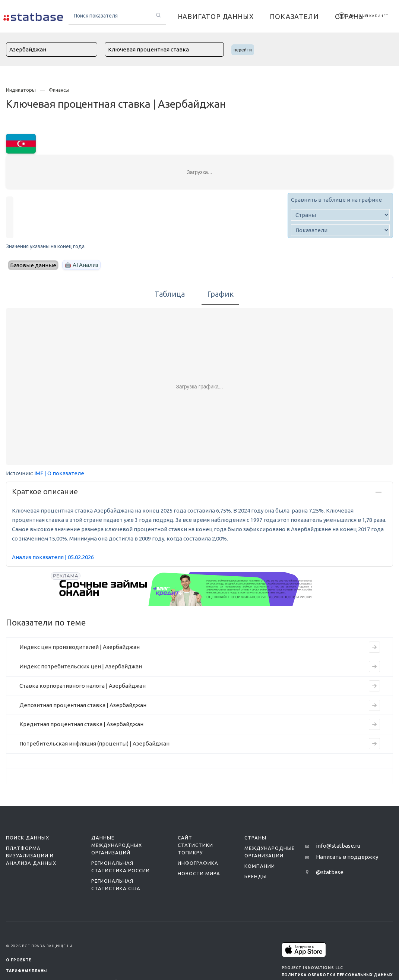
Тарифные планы (26, 971)
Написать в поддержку (347, 857)
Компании (260, 866)
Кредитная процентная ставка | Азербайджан (81, 724)
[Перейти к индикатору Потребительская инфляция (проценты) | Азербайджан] (374, 744)
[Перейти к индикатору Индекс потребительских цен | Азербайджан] (374, 667)
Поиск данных (28, 838)
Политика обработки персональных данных (337, 975)
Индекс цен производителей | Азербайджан (80, 647)
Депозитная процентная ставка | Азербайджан (83, 705)
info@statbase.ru (338, 846)
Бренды (256, 876)
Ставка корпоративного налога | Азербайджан (83, 686)
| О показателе (64, 473)
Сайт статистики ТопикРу (195, 845)
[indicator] (340, 230)
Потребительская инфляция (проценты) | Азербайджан (94, 743)
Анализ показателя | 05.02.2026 (53, 557)
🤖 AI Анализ (81, 265)
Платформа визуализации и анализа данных (31, 855)
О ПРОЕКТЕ (19, 960)
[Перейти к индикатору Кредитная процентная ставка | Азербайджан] (374, 724)
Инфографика (198, 863)
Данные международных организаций (117, 845)
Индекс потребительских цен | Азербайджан (81, 666)
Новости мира (199, 873)
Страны (255, 838)
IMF (39, 473)
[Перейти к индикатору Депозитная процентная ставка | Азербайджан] (374, 705)
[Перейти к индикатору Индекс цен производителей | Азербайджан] (374, 647)
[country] (340, 215)
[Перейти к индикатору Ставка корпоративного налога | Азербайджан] (374, 686)
